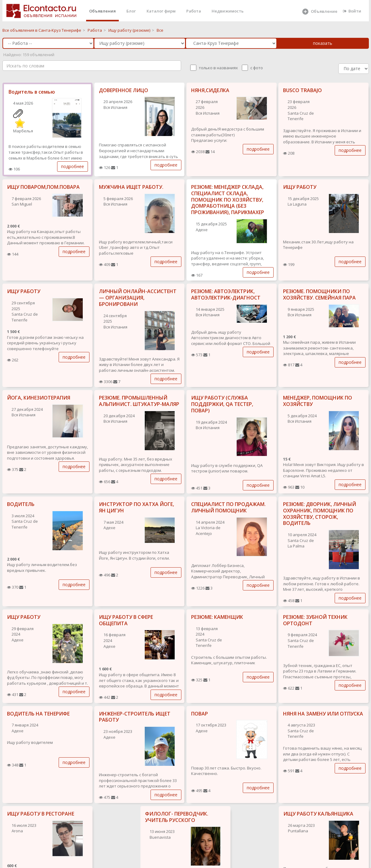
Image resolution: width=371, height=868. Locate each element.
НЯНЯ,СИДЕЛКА (210, 90)
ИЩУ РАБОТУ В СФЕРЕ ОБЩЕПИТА (126, 620)
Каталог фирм (161, 11)
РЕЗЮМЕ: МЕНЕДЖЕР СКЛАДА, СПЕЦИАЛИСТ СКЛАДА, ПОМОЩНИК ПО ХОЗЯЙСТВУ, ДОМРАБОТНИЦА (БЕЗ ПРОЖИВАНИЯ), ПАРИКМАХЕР (228, 200)
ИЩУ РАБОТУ (300, 187)
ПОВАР (200, 714)
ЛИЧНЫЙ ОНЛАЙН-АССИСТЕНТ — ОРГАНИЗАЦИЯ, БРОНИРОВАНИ (138, 298)
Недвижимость (228, 11)
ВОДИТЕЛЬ (21, 504)
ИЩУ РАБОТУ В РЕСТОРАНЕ (41, 814)
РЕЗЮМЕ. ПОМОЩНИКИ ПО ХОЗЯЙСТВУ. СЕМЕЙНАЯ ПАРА (319, 294)
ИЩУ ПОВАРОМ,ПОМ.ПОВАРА (43, 187)
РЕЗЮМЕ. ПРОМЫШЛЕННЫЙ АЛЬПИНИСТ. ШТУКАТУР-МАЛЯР (139, 401)
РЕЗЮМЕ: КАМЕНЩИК (217, 617)
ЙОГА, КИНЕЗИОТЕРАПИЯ (39, 398)
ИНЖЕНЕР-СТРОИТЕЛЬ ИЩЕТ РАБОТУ (135, 717)
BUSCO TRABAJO (302, 90)
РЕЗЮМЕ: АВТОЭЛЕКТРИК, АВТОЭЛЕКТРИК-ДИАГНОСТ (226, 294)
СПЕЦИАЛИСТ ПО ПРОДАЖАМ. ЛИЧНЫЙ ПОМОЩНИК (228, 507)
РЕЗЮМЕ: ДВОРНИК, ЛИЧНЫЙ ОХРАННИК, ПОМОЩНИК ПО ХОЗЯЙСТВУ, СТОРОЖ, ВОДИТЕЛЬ (320, 514)
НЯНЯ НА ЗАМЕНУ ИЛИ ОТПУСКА (323, 714)
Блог (131, 11)
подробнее (73, 166)
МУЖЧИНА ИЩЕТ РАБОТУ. (131, 187)
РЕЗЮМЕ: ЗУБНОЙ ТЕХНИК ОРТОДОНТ (315, 620)
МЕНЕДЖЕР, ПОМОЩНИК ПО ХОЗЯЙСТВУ (318, 401)
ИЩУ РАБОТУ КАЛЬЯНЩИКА (318, 814)
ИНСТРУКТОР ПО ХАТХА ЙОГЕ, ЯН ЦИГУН (136, 507)
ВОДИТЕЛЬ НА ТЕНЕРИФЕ (38, 714)
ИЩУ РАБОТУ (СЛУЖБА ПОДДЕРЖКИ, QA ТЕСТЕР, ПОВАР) (222, 404)
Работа (194, 11)
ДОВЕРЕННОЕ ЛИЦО (124, 90)
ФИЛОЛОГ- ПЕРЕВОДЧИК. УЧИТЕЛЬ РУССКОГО (177, 817)
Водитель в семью (32, 92)
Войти (352, 11)
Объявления (102, 11)
